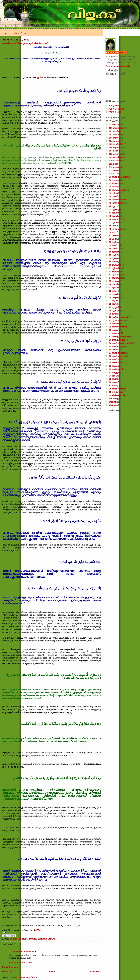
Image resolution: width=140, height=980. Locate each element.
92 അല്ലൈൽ (116, 369)
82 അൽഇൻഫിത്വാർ (119, 337)
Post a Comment (10, 967)
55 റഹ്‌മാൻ (114, 249)
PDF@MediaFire (116, 109)
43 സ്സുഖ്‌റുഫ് (115, 209)
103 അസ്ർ (114, 138)
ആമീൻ (112, 402)
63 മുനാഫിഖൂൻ (117, 275)
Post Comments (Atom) (26, 977)
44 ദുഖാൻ (114, 213)
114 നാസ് (114, 174)
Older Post (96, 972)
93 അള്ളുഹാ (115, 373)
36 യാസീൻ (114, 187)
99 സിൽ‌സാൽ (116, 392)
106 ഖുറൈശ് (115, 147)
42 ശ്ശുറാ (113, 206)
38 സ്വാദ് (114, 193)
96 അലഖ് (114, 382)
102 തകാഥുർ (115, 135)
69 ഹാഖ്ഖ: (114, 294)
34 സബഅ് (114, 180)
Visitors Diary (20, 33)
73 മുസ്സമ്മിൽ (115, 307)
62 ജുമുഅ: (114, 271)
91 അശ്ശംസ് (115, 366)
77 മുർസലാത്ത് (116, 320)
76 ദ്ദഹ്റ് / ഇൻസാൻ (119, 317)
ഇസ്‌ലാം (33, 939)
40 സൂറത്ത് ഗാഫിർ (118, 200)
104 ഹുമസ (114, 141)
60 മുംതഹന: (115, 265)
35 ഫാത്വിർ (115, 183)
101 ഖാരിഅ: (115, 131)
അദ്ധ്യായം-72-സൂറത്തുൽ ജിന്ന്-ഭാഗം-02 (26, 43)
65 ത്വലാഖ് (115, 281)
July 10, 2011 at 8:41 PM (20, 962)
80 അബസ (114, 330)
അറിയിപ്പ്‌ (113, 399)
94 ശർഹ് (113, 376)
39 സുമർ (113, 196)
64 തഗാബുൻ (115, 278)
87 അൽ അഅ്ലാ (117, 353)
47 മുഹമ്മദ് (114, 222)
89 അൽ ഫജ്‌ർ (116, 359)
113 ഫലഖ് (114, 170)
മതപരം (52, 939)
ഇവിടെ (40, 78)
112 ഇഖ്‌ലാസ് (116, 167)
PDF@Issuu (114, 106)
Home (7, 33)
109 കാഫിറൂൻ (116, 157)
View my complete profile (118, 66)
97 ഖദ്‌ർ (113, 385)
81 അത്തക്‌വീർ (116, 333)
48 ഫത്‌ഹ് (114, 226)
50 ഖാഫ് (113, 232)
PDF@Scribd (115, 112)
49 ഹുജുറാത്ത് (116, 229)
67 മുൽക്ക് (114, 288)
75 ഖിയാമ (114, 314)
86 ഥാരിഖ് (114, 350)
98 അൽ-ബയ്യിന (118, 389)
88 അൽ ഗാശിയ (117, 356)
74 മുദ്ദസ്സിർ (114, 311)
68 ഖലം (113, 291)
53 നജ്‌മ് (113, 242)
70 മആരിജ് (114, 298)
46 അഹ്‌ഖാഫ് (116, 219)
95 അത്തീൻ (115, 379)
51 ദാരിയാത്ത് (116, 236)
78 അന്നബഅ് (116, 324)
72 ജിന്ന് (13, 939)
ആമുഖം (113, 405)
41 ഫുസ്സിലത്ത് (116, 203)
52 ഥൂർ (112, 239)
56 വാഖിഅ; (115, 252)
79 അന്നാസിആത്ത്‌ (118, 327)
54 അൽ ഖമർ (116, 245)
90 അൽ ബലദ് (116, 363)
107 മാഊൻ (115, 151)
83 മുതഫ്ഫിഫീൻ (117, 340)
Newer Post (8, 972)
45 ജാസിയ (114, 216)
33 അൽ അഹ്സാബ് (119, 177)
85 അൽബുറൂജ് (116, 346)
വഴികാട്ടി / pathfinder (21, 952)
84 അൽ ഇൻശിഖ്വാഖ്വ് (121, 343)
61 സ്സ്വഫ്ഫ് (115, 268)
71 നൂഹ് (113, 301)
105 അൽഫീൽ (116, 144)
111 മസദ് (114, 164)
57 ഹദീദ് (113, 255)
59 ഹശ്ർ (113, 262)
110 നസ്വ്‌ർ (115, 161)
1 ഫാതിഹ (114, 125)
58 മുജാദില (115, 258)
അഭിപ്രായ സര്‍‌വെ (118, 395)
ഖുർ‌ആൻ (42, 939)
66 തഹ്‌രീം (114, 284)
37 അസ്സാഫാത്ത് (117, 190)
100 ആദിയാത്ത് (116, 128)
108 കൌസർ (115, 154)
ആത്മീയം (23, 939)
